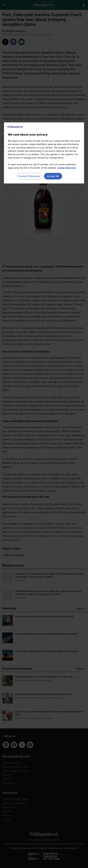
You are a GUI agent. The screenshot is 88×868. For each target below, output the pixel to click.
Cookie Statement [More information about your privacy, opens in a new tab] (67, 168)
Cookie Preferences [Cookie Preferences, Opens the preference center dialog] (29, 176)
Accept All (53, 176)
